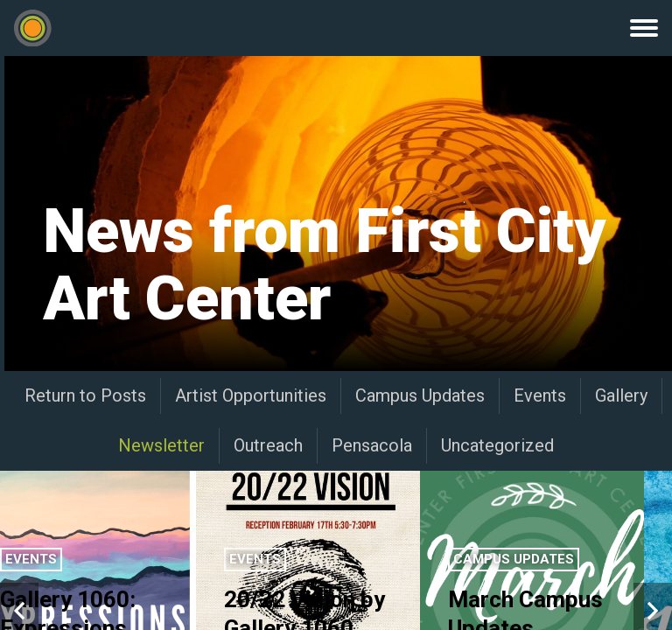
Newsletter (161, 445)
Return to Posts (85, 395)
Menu (644, 28)
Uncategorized (497, 445)
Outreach (268, 445)
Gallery (621, 395)
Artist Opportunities (251, 395)
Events (540, 395)
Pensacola (372, 445)
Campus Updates (420, 395)
